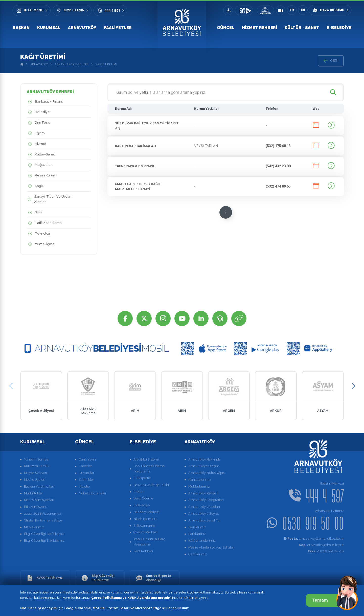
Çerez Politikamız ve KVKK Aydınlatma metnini (131, 598)
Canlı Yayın (87, 459)
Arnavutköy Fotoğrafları (206, 500)
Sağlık (36, 186)
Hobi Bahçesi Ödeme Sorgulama (149, 469)
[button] (11, 386)
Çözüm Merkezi (145, 532)
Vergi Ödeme (143, 498)
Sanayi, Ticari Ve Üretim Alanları (50, 199)
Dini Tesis (38, 123)
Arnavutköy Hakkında (204, 459)
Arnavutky (39, 64)
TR (292, 10)
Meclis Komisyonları (39, 500)
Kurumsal (49, 28)
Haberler (85, 466)
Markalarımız (34, 527)
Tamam (325, 600)
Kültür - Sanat (302, 28)
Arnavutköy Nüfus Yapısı (207, 473)
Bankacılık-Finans (45, 102)
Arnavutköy (82, 28)
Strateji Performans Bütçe (43, 520)
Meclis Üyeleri (35, 480)
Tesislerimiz (197, 527)
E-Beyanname (144, 526)
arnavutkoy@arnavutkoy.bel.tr (314, 539)
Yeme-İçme (41, 244)
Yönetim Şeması (36, 459)
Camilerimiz (198, 554)
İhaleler (85, 486)
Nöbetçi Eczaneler (93, 493)
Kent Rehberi (143, 551)
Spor (35, 212)
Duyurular (87, 473)
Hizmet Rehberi (259, 28)
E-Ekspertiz (142, 478)
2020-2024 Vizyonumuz (43, 514)
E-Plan (139, 492)
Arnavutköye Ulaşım (204, 466)
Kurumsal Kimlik (37, 466)
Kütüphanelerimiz (202, 541)
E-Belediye (339, 28)
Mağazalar (39, 165)
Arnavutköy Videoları (204, 507)
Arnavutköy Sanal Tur (204, 520)
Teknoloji (38, 234)
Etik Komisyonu (36, 507)
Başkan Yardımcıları (39, 486)
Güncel (226, 28)
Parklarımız (197, 534)
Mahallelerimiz (200, 480)
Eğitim (36, 133)
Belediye (38, 112)
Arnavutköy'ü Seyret (204, 514)
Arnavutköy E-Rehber (72, 64)
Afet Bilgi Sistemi (146, 459)
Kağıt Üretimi (106, 64)
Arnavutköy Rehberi (203, 493)
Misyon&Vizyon (36, 473)
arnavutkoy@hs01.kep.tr (321, 545)
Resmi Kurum (42, 176)
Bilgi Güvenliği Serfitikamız (44, 534)
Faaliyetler (118, 28)
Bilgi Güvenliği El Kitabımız (44, 541)
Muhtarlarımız (199, 486)
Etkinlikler (86, 480)
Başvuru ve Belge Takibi (151, 485)
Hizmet (37, 144)
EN (303, 10)
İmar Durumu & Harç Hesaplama (149, 542)
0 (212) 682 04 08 (326, 551)
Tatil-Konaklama (44, 223)
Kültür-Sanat (41, 155)
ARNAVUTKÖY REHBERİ (50, 92)
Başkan (21, 28)
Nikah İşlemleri (145, 519)
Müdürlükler (33, 493)
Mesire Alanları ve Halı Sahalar (211, 547)
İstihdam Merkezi (146, 512)
